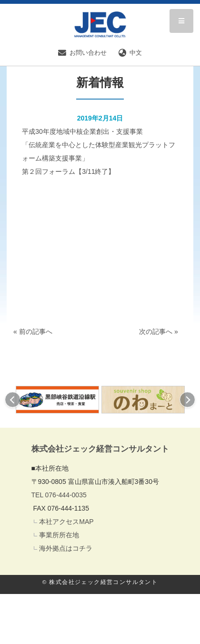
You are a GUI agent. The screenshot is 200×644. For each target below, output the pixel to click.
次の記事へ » (159, 332)
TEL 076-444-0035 (59, 495)
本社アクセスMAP (66, 522)
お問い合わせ (82, 53)
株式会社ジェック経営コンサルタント (100, 449)
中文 (130, 53)
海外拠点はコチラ (66, 548)
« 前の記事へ (33, 332)
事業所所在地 (59, 535)
